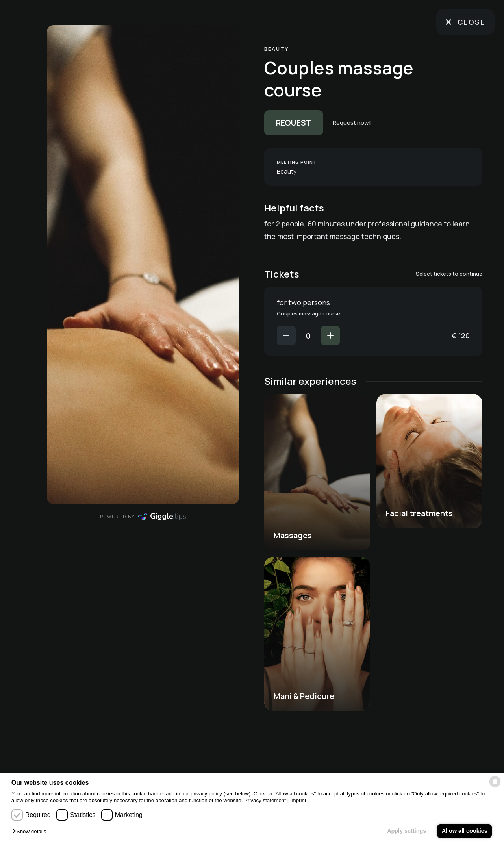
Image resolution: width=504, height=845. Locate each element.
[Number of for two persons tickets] (308, 335)
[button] (31, 832)
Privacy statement (265, 800)
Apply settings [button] (407, 831)
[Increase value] (330, 335)
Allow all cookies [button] (465, 831)
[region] (143, 265)
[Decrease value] (286, 335)
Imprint (298, 800)
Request (294, 123)
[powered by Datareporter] (495, 782)
